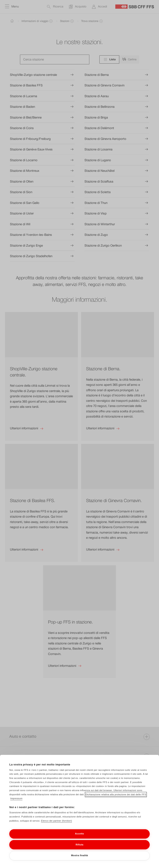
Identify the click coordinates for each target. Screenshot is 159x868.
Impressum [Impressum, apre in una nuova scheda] (16, 800)
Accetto (79, 835)
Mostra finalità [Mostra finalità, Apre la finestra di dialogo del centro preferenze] (79, 857)
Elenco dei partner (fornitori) (57, 822)
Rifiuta (79, 846)
